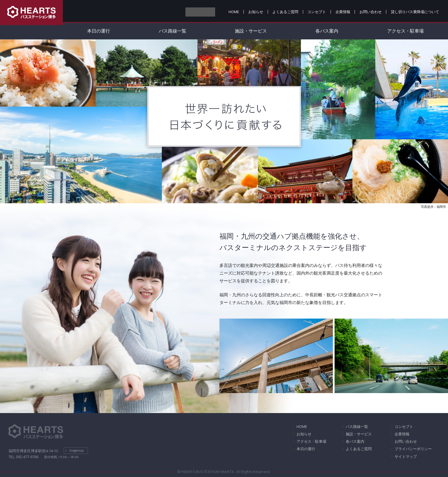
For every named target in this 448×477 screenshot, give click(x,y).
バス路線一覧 (173, 31)
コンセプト (317, 12)
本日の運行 (99, 31)
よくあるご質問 (285, 12)
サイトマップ (406, 456)
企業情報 (343, 12)
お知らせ (256, 12)
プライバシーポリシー (413, 449)
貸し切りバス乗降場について (415, 12)
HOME (234, 12)
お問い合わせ (371, 12)
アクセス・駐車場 (311, 441)
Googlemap (76, 450)
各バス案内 (327, 31)
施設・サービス (251, 31)
